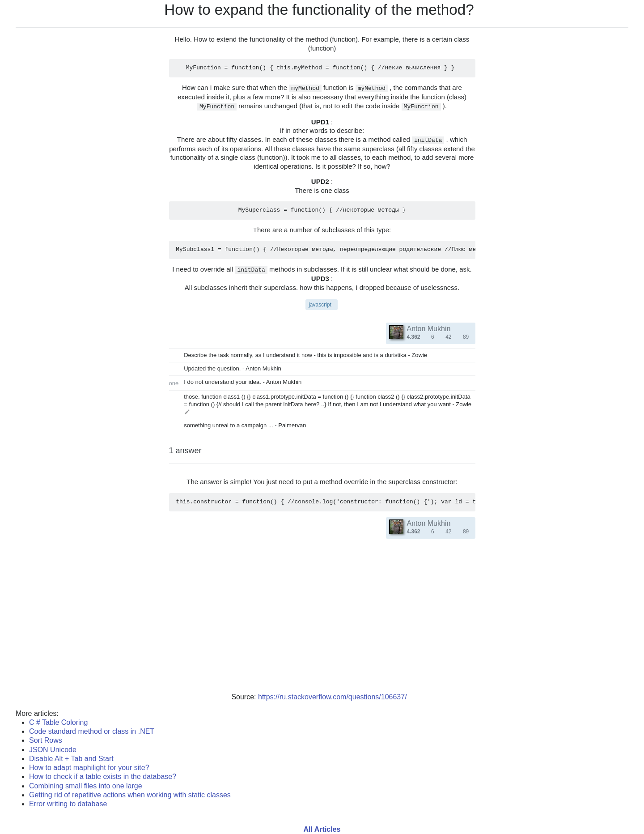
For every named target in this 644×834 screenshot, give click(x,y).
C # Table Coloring (58, 722)
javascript (320, 305)
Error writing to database (68, 804)
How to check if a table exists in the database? (103, 777)
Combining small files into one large (86, 786)
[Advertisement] (322, 621)
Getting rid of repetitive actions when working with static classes (130, 795)
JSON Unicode (53, 750)
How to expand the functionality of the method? (319, 10)
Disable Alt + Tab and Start (71, 759)
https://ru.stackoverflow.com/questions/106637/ (333, 697)
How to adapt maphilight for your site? (89, 768)
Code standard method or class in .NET (92, 731)
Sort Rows (46, 740)
